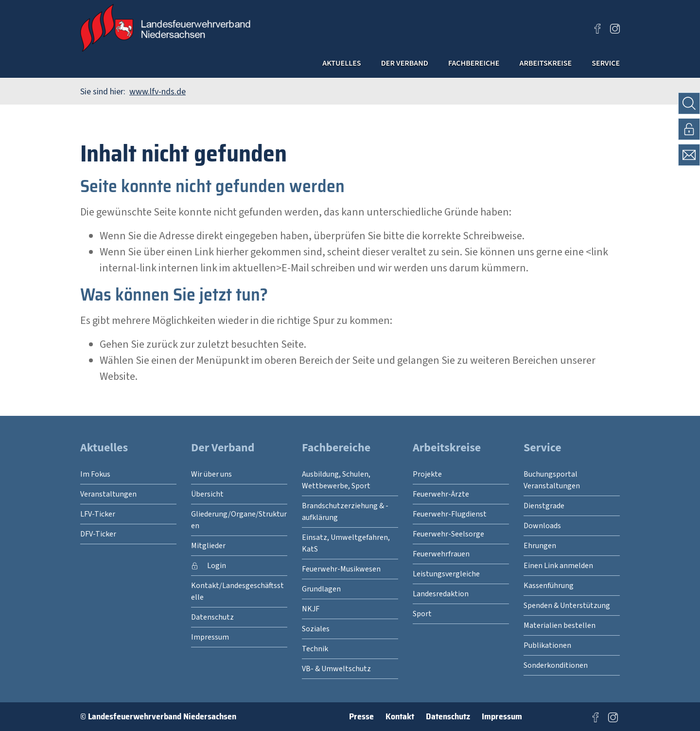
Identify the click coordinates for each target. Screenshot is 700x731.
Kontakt (400, 716)
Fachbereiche (434, 65)
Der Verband (346, 65)
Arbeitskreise (525, 65)
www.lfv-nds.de (157, 92)
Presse (361, 716)
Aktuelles (268, 65)
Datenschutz (448, 716)
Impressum (502, 716)
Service (601, 65)
